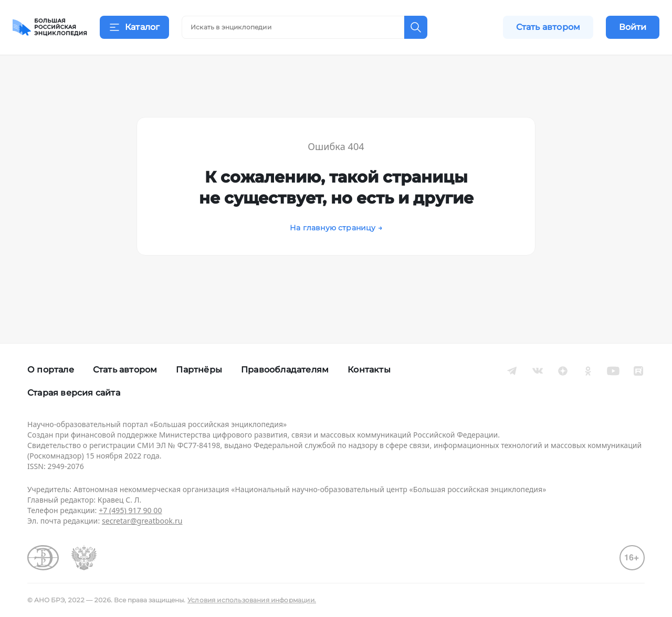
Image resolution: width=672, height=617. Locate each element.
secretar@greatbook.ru (142, 521)
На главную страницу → (336, 241)
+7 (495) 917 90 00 (130, 510)
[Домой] (50, 27)
